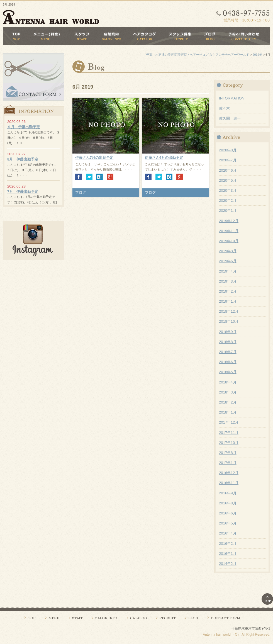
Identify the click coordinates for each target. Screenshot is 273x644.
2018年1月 (228, 412)
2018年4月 (228, 382)
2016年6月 (228, 513)
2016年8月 (228, 503)
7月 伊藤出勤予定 (23, 192)
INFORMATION (232, 98)
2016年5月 (228, 523)
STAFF (77, 618)
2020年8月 (228, 150)
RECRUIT (168, 618)
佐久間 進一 (230, 118)
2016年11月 (229, 483)
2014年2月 (228, 564)
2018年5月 (228, 372)
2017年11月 (229, 433)
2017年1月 (228, 463)
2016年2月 (228, 544)
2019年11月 (229, 231)
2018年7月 (228, 352)
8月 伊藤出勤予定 (23, 159)
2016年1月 (228, 554)
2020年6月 (228, 170)
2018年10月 (229, 321)
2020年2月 (228, 201)
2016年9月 (228, 493)
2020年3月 (228, 190)
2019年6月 (228, 261)
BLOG (193, 618)
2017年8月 (228, 453)
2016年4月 (228, 533)
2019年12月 (229, 221)
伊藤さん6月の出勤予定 (164, 158)
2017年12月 (229, 422)
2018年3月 (228, 392)
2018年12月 (229, 311)
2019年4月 (228, 271)
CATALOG (138, 618)
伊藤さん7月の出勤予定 (94, 158)
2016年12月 (229, 473)
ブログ (81, 192)
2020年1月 (228, 211)
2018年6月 (228, 362)
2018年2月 (228, 402)
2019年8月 (228, 251)
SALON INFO (106, 618)
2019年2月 (228, 291)
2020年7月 (228, 160)
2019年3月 (228, 281)
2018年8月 (228, 342)
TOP (32, 618)
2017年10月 (229, 443)
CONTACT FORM (226, 618)
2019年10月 (229, 241)
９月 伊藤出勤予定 (24, 127)
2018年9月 (228, 332)
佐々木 (224, 108)
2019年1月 (228, 301)
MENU (54, 618)
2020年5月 (228, 180)
